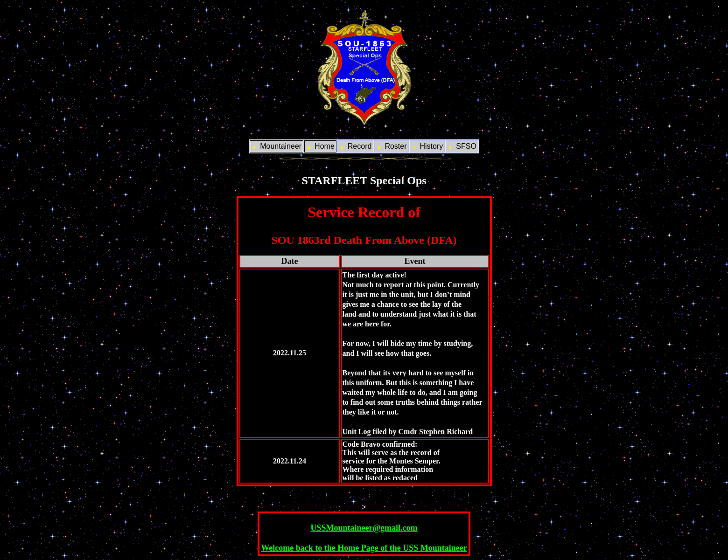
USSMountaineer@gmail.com (364, 528)
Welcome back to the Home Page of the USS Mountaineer (364, 548)
